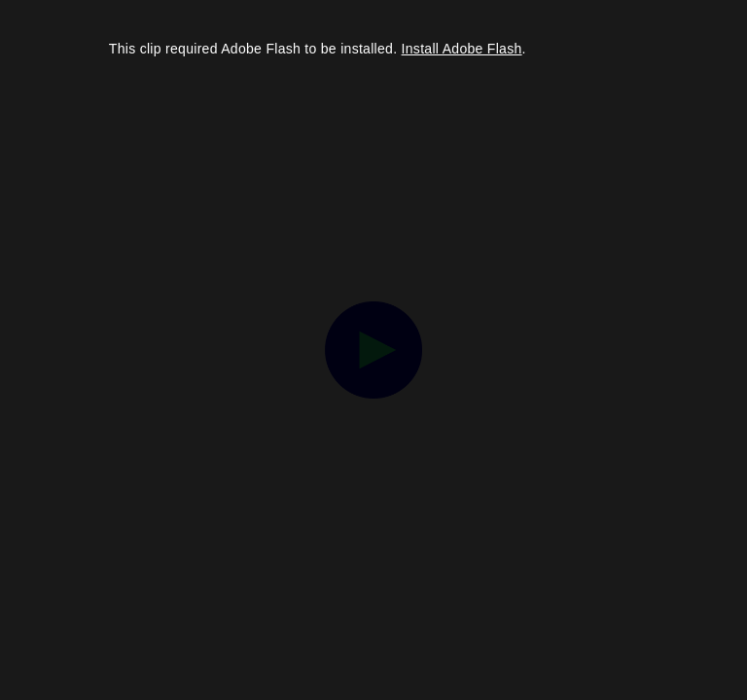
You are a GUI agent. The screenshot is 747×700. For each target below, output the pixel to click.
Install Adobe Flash (462, 49)
